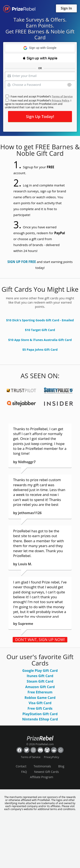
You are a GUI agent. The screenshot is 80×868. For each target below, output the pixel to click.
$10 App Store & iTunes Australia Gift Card (40, 340)
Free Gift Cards (40, 708)
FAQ (24, 772)
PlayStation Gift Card (40, 714)
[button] (40, 48)
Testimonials (42, 766)
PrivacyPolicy (52, 757)
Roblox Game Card (40, 698)
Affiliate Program (42, 777)
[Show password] (69, 85)
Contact (21, 766)
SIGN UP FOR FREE (22, 262)
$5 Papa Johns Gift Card (40, 350)
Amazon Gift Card (40, 687)
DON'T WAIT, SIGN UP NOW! (40, 639)
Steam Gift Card (40, 681)
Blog (61, 766)
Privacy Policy (61, 101)
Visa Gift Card (40, 703)
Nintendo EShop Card (40, 719)
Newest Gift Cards (47, 772)
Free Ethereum (40, 692)
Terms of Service (62, 97)
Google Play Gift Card (40, 671)
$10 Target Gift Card (40, 330)
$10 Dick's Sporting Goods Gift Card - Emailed (40, 320)
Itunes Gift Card (40, 676)
